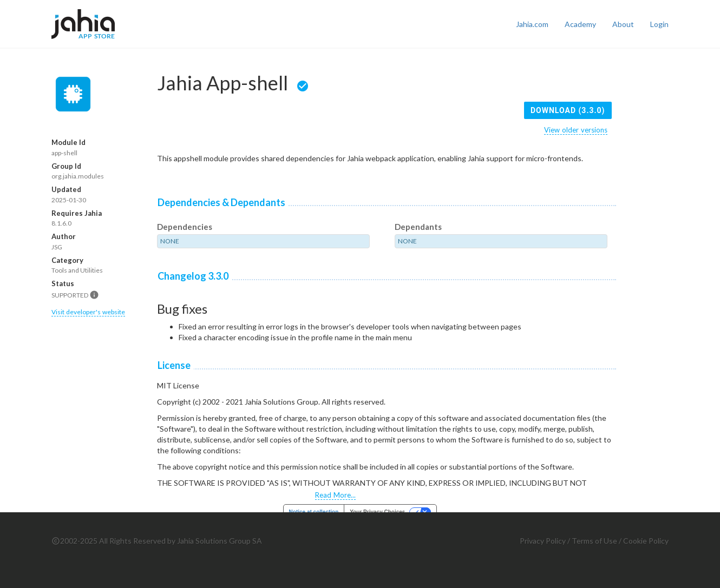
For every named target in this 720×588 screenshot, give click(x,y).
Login (659, 24)
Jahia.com (532, 24)
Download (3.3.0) (568, 110)
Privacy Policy (543, 541)
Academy (580, 24)
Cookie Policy (646, 541)
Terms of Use (594, 541)
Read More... (335, 495)
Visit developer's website (88, 312)
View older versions (576, 130)
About (623, 24)
